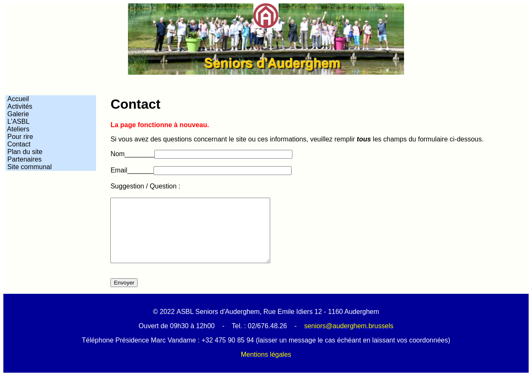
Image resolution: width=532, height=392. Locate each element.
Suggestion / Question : (145, 186)
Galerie (17, 114)
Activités (19, 106)
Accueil (17, 99)
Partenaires (23, 159)
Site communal (30, 167)
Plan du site (24, 152)
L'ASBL (17, 122)
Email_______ (132, 170)
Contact (18, 144)
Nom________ (132, 154)
